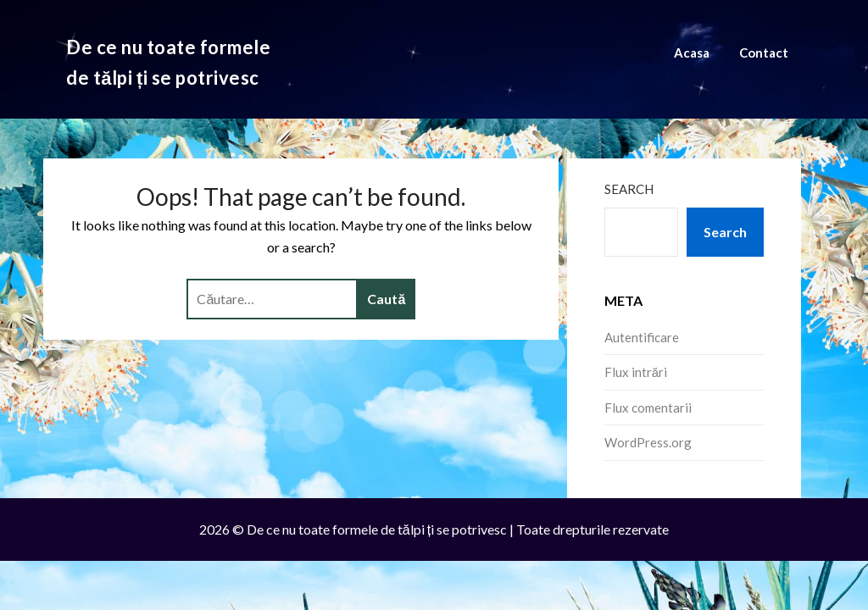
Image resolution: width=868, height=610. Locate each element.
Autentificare (642, 337)
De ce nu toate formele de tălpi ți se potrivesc (168, 62)
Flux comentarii (648, 408)
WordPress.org (648, 442)
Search (629, 189)
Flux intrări (636, 372)
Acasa (692, 53)
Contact (764, 53)
